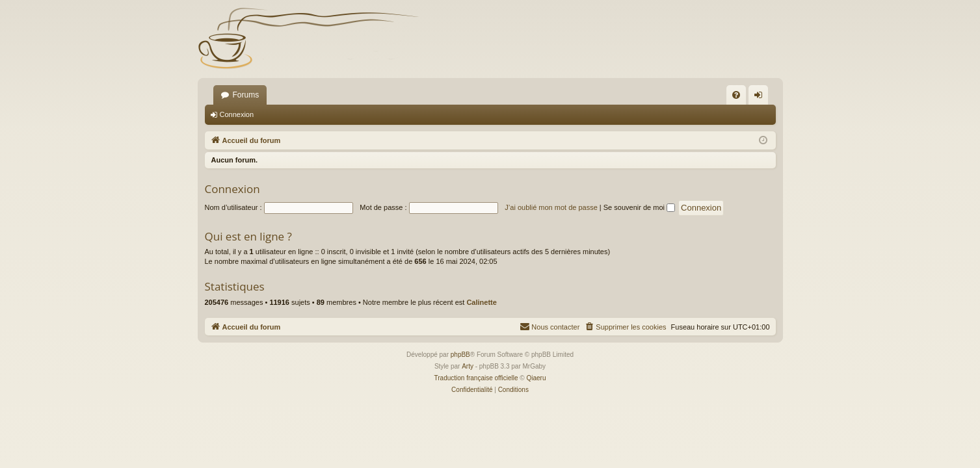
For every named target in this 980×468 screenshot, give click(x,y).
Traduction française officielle (476, 378)
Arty (468, 366)
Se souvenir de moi (639, 207)
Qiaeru (536, 378)
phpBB (460, 355)
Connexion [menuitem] (761, 97)
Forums (246, 95)
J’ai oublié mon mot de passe (551, 207)
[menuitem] (736, 95)
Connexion (237, 114)
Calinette (481, 302)
